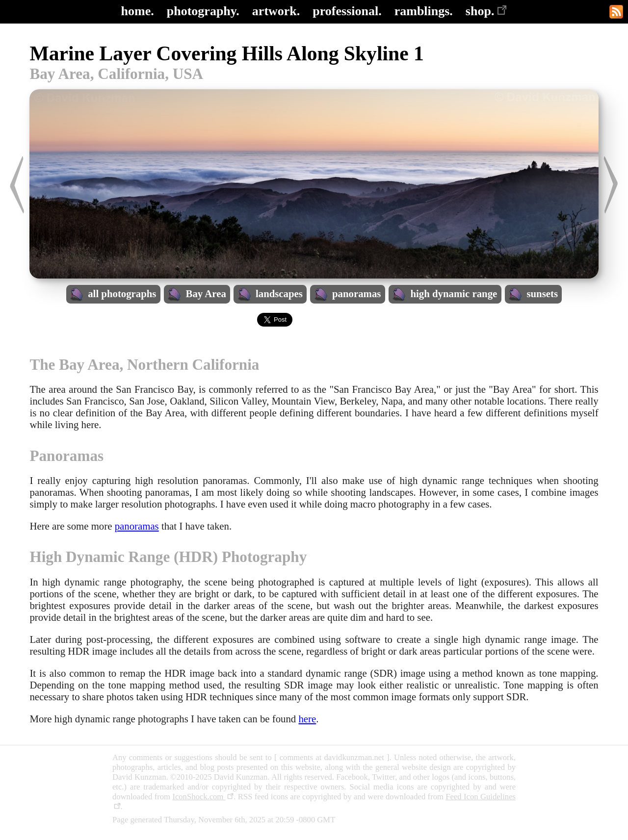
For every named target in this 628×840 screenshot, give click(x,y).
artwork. (276, 11)
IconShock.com (203, 797)
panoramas (137, 526)
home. (138, 11)
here (307, 719)
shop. (486, 11)
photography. (203, 11)
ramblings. (424, 11)
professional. (347, 11)
